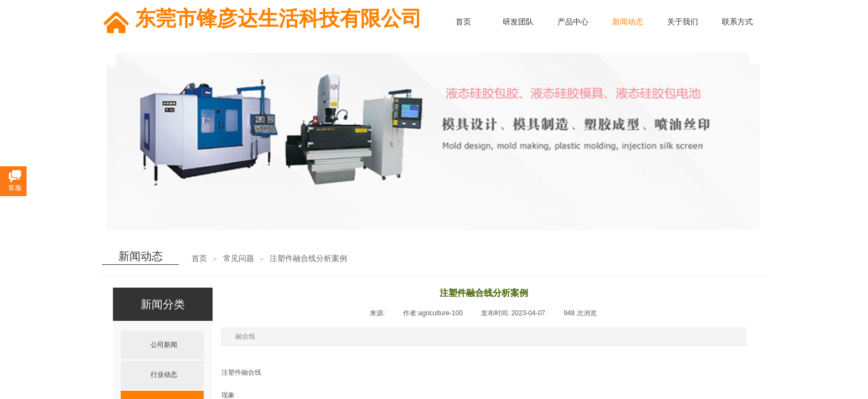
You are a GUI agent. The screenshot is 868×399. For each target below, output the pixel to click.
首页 (199, 259)
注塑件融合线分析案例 (308, 259)
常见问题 (239, 259)
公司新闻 (164, 345)
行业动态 (164, 375)
